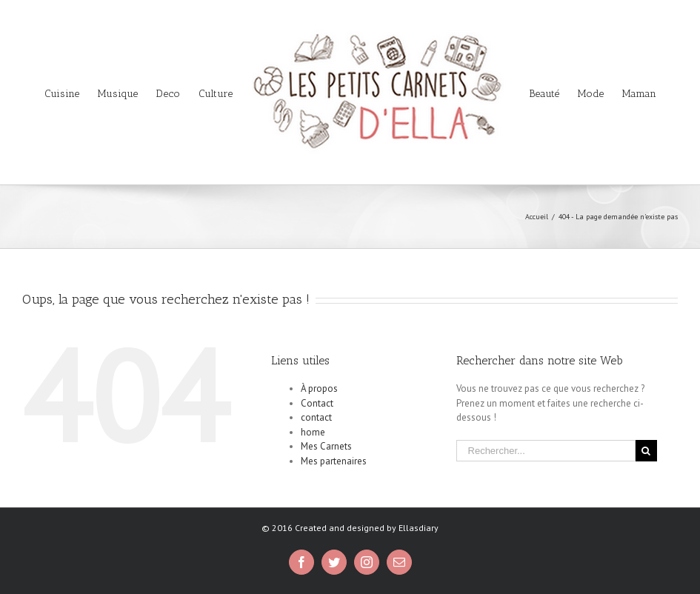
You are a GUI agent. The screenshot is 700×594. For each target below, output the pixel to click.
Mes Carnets (326, 446)
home (313, 432)
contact (316, 417)
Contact (317, 403)
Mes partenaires (334, 461)
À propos (319, 388)
